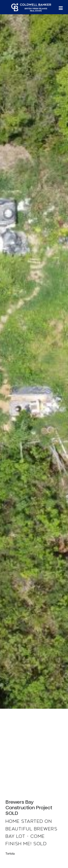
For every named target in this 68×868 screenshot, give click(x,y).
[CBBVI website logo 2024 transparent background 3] (31, 7)
